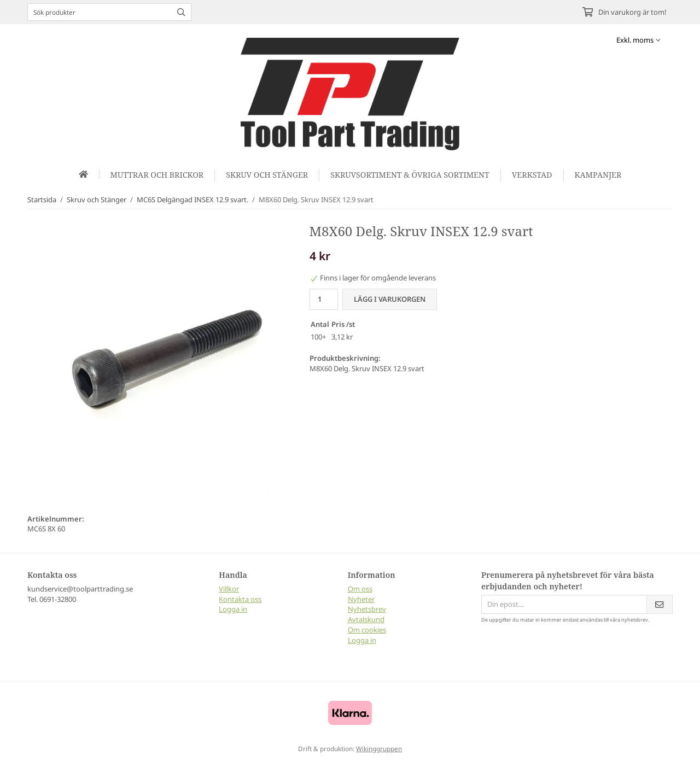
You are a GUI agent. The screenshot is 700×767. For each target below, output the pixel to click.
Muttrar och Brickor (157, 175)
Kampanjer (598, 175)
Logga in (233, 609)
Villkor (229, 589)
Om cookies (367, 630)
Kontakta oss (240, 599)
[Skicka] (660, 604)
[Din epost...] (564, 604)
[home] (84, 174)
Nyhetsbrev (367, 609)
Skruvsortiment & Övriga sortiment (410, 175)
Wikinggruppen (379, 748)
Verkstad (532, 175)
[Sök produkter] (97, 12)
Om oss (360, 589)
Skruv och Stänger (267, 175)
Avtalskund (366, 619)
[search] (179, 12)
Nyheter (361, 599)
